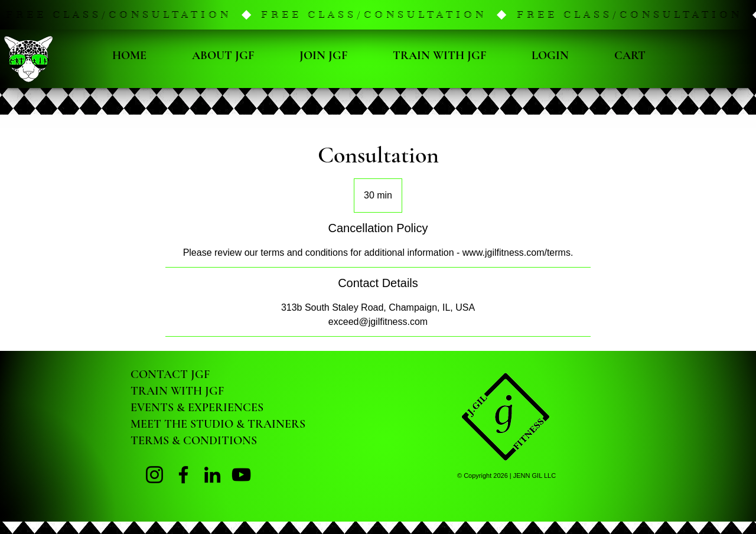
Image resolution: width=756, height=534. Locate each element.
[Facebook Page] (183, 475)
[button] (378, 15)
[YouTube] (241, 475)
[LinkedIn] (212, 475)
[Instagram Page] (154, 475)
